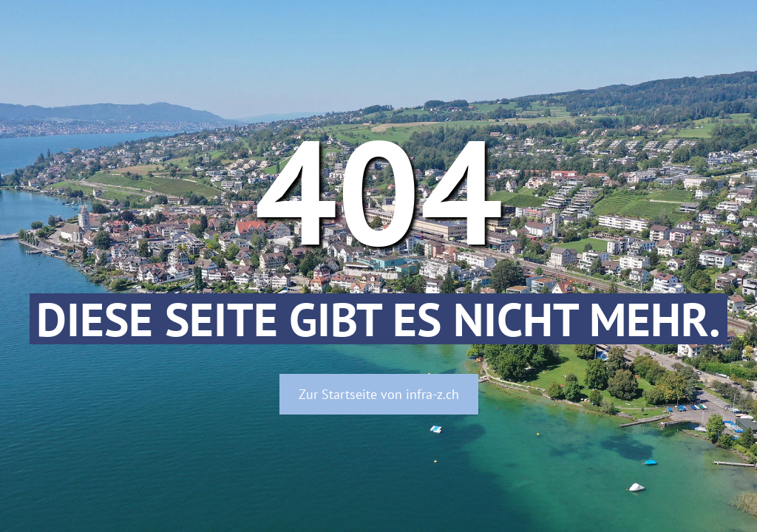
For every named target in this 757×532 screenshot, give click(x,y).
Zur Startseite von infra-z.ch (379, 394)
